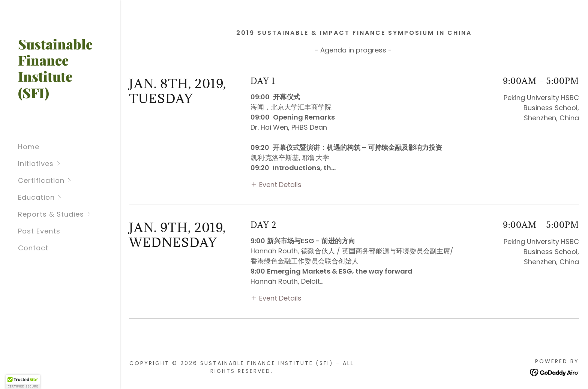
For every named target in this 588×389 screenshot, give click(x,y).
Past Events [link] (39, 231)
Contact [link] (33, 248)
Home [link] (29, 147)
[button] (69, 164)
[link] (60, 96)
